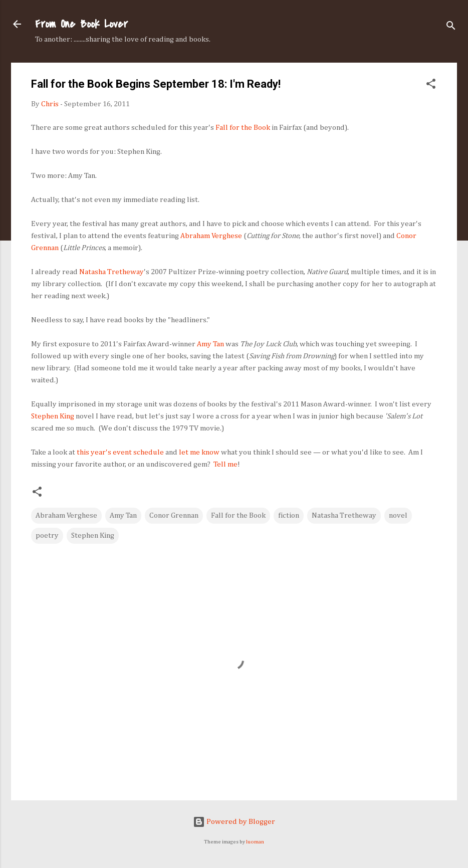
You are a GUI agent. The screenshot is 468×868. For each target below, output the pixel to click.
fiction (289, 515)
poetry (47, 535)
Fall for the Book (243, 128)
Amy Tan (210, 344)
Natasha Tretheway (111, 272)
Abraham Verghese (211, 236)
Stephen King (53, 416)
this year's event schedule (120, 452)
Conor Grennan (174, 515)
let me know (199, 452)
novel (398, 515)
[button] (431, 86)
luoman (255, 842)
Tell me (225, 464)
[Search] (451, 27)
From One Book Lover (81, 24)
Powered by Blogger (234, 822)
